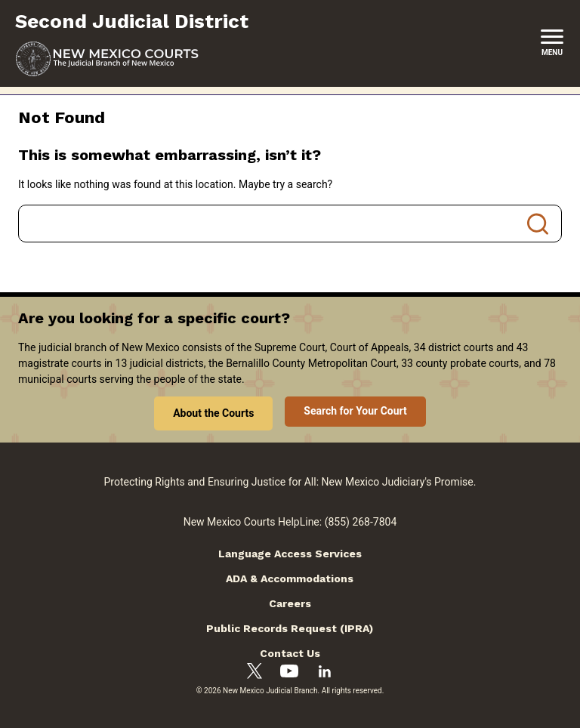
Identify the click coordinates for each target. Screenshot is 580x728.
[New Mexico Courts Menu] (552, 43)
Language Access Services (290, 554)
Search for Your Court (355, 411)
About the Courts (213, 413)
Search (538, 224)
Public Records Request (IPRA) (290, 628)
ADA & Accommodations (290, 578)
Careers (290, 603)
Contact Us (290, 653)
